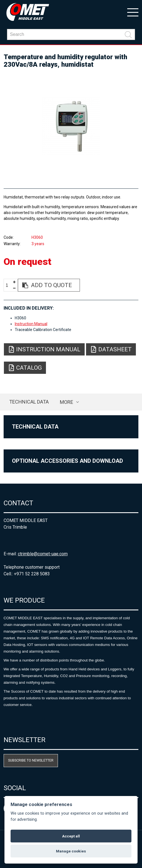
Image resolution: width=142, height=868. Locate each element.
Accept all (71, 836)
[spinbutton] (9, 285)
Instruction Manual (31, 324)
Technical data (29, 402)
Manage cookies (71, 851)
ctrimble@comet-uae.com (43, 554)
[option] (71, 126)
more (67, 402)
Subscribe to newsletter (31, 760)
